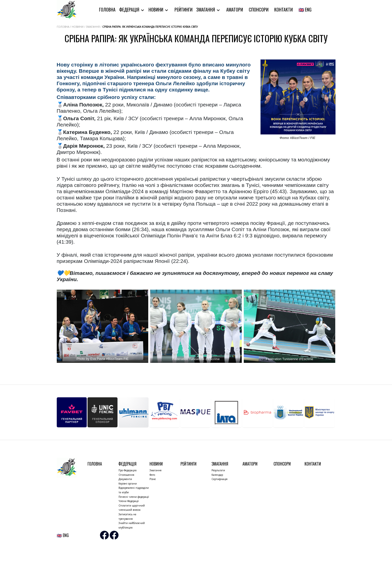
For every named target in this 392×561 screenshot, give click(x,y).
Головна (107, 9)
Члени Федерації (129, 501)
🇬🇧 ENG (305, 9)
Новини (156, 9)
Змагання (206, 9)
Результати (218, 470)
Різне (153, 479)
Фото (152, 475)
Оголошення (126, 475)
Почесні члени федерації (134, 497)
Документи (125, 479)
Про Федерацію (127, 470)
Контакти (283, 9)
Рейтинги (183, 9)
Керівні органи (128, 484)
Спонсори (259, 9)
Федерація (130, 9)
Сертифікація (219, 479)
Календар (217, 475)
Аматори (235, 9)
